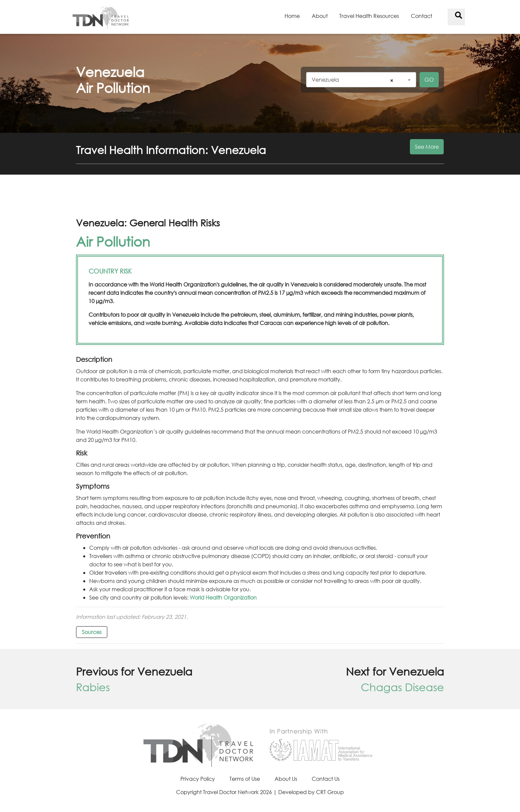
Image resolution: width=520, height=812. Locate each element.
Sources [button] (92, 632)
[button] (260, 154)
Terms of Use (245, 779)
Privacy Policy (198, 779)
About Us (286, 779)
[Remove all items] (391, 81)
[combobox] (361, 80)
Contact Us (326, 779)
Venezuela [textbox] (325, 80)
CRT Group (330, 792)
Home (292, 16)
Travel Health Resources (369, 16)
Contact (422, 16)
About (320, 16)
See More (427, 147)
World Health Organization (223, 597)
